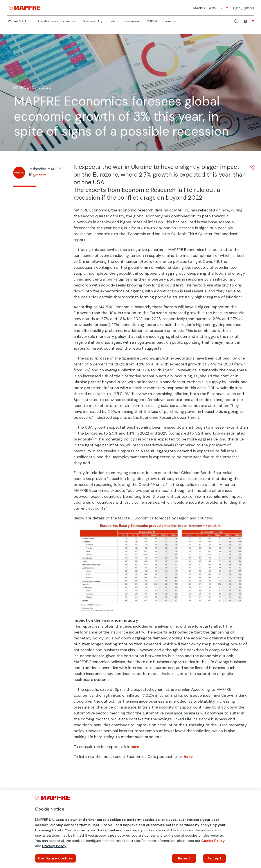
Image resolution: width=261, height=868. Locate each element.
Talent (113, 21)
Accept (215, 858)
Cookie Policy (213, 841)
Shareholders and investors (57, 21)
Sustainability (93, 21)
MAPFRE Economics (161, 21)
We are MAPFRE (19, 21)
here (135, 747)
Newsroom (132, 21)
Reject (184, 858)
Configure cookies (56, 858)
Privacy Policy (54, 846)
